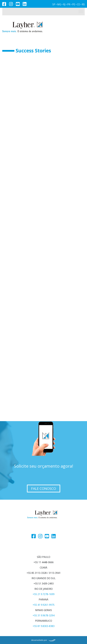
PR (69, 4)
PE (74, 4)
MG (59, 4)
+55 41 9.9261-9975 (44, 605)
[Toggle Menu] (81, 11)
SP (54, 4)
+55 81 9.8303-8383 (44, 626)
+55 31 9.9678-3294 (44, 615)
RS (83, 4)
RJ (64, 4)
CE (78, 4)
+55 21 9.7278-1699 (44, 594)
